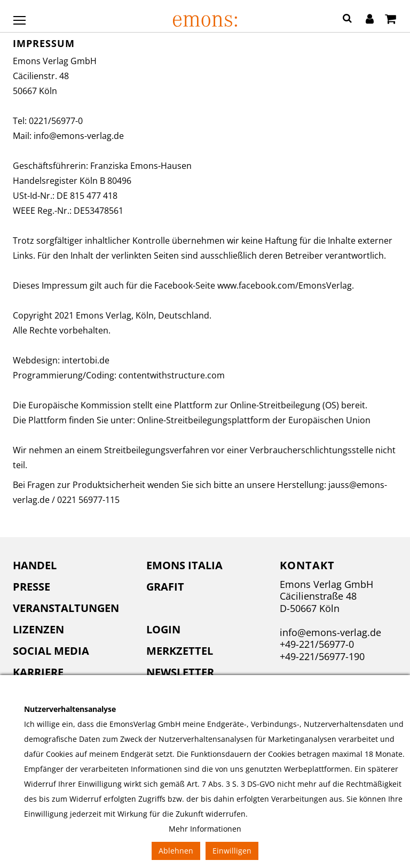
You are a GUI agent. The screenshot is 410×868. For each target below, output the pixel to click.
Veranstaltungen (66, 608)
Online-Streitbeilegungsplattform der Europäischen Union (254, 420)
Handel (35, 565)
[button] (347, 20)
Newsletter (180, 672)
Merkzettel (180, 651)
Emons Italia (184, 565)
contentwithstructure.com (172, 375)
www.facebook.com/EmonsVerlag (285, 285)
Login (163, 629)
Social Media (51, 651)
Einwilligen (232, 851)
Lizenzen (38, 629)
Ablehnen (176, 851)
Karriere (38, 672)
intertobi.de (86, 360)
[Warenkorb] (391, 20)
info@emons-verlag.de (79, 136)
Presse (31, 587)
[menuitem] (72, 565)
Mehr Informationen (205, 829)
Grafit (165, 587)
